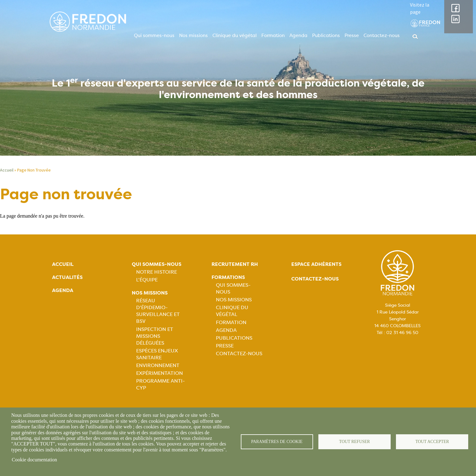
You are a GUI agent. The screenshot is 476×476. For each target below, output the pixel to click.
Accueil (7, 170)
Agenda (298, 35)
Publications (326, 35)
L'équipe (147, 280)
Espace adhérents (316, 264)
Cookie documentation (34, 460)
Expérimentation (159, 373)
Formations (228, 277)
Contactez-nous (382, 35)
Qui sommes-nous (154, 35)
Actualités (67, 277)
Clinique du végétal (235, 35)
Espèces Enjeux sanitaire (157, 354)
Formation (273, 35)
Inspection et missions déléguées (155, 336)
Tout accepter (432, 442)
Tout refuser (355, 442)
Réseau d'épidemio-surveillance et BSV (158, 311)
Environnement (158, 365)
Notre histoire (157, 272)
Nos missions (193, 35)
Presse (352, 35)
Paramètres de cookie (277, 442)
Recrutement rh (235, 264)
